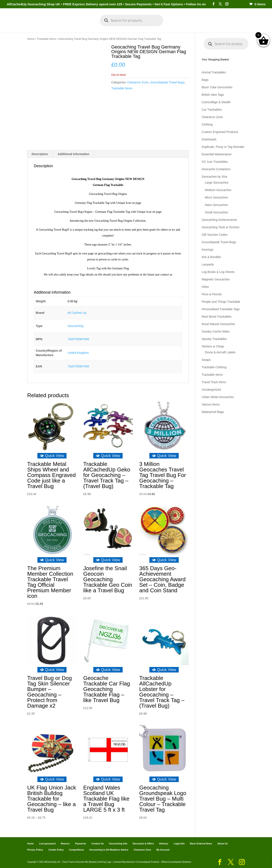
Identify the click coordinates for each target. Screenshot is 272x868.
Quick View (52, 456)
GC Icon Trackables (215, 162)
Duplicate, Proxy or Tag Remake (223, 147)
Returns (65, 843)
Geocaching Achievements (219, 220)
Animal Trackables (214, 72)
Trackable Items (46, 39)
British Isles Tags (213, 95)
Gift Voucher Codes (215, 235)
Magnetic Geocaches (216, 279)
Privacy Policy (35, 849)
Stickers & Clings (213, 346)
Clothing (207, 124)
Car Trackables (212, 110)
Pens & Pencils (212, 294)
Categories (50, 25)
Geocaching (76, 326)
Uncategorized (211, 390)
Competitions (76, 849)
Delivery (164, 843)
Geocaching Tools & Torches (220, 227)
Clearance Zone (138, 82)
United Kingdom (78, 353)
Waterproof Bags (213, 412)
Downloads (209, 139)
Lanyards (208, 264)
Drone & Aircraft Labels (220, 352)
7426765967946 (78, 339)
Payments (191, 25)
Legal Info (179, 843)
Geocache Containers (216, 169)
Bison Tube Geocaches (217, 87)
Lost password (47, 843)
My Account (78, 25)
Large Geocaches (217, 183)
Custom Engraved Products (220, 132)
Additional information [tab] (73, 154)
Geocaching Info (218, 25)
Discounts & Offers (143, 843)
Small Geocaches (217, 212)
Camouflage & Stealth (216, 102)
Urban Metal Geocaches (218, 397)
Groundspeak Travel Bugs (167, 82)
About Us (223, 843)
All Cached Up (77, 313)
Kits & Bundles (211, 257)
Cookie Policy (56, 849)
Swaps (206, 360)
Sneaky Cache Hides (216, 331)
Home (31, 25)
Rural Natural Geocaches (218, 324)
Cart (174, 25)
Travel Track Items (214, 382)
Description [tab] (40, 154)
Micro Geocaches (216, 197)
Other (205, 287)
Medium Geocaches (218, 190)
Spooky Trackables (214, 339)
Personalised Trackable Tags (221, 309)
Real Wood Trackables (217, 317)
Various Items (211, 404)
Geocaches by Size (215, 177)
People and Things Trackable (221, 302)
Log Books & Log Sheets (218, 272)
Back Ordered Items (201, 843)
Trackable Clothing (214, 367)
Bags (205, 80)
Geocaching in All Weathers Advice (109, 849)
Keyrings (207, 250)
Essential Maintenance (217, 154)
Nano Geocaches (216, 205)
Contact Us (98, 843)
